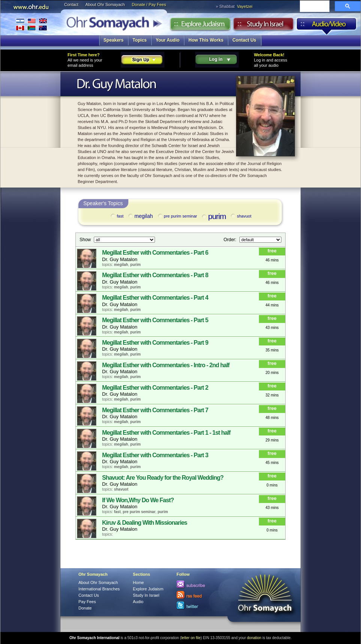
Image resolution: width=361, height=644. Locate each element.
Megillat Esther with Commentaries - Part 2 (155, 388)
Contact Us (244, 40)
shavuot (241, 216)
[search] (314, 7)
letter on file (191, 638)
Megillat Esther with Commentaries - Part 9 (155, 343)
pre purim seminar (177, 216)
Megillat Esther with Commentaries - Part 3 (155, 455)
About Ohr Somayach (105, 5)
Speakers (114, 40)
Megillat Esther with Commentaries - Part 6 (155, 253)
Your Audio (168, 40)
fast (117, 216)
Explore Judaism (200, 26)
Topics (140, 40)
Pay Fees (87, 602)
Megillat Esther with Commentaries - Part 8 (155, 275)
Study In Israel (146, 595)
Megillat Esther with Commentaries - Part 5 (155, 320)
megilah (140, 216)
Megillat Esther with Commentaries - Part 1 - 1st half (166, 433)
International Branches (32, 24)
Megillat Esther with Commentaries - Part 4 (155, 298)
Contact (71, 5)
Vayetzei (244, 6)
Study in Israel (263, 26)
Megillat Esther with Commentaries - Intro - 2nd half (166, 365)
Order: (231, 239)
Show (86, 239)
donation (254, 638)
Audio (327, 26)
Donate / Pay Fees (149, 5)
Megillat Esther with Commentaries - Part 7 (155, 410)
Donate (85, 608)
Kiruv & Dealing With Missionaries (144, 523)
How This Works (206, 40)
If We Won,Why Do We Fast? (138, 500)
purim (213, 216)
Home (138, 582)
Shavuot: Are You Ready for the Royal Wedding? (163, 478)
